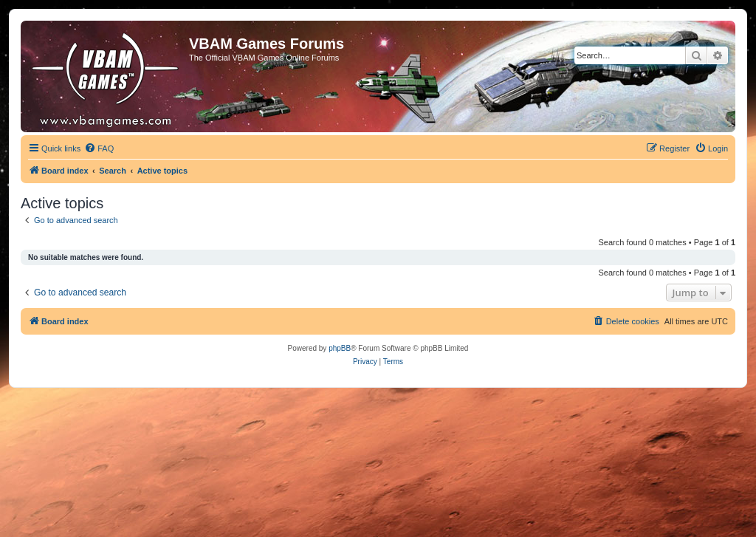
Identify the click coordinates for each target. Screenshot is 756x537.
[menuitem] (99, 148)
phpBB (340, 348)
